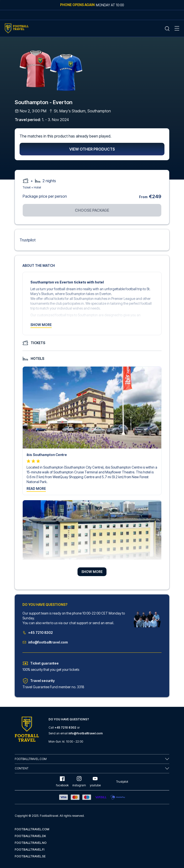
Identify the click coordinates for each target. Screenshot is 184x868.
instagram (79, 782)
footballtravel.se (30, 856)
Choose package (92, 210)
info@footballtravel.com (45, 642)
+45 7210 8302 (38, 633)
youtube (95, 782)
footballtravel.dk (30, 836)
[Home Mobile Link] (17, 28)
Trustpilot (28, 240)
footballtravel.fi (30, 850)
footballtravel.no (31, 843)
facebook (62, 782)
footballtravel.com (32, 829)
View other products (92, 149)
